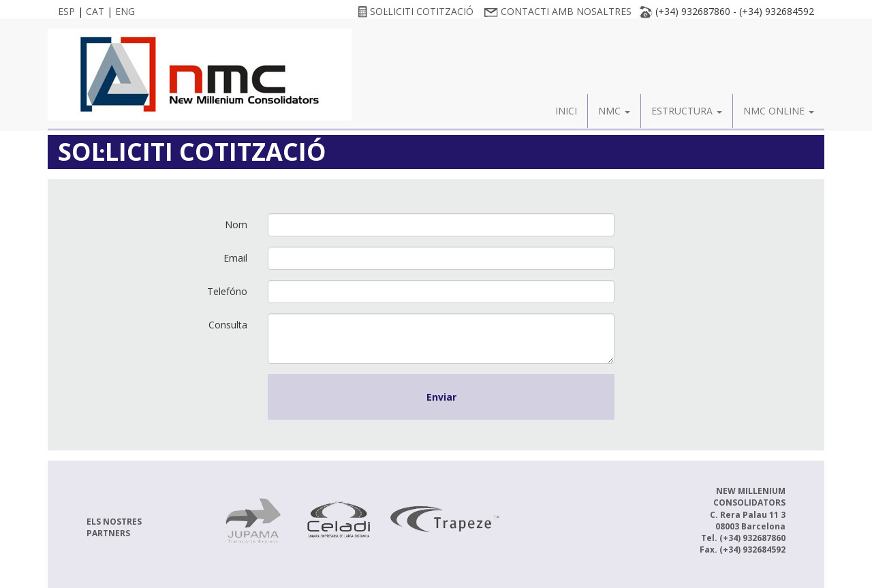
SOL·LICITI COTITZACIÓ (416, 11)
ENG (125, 11)
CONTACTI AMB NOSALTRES (558, 11)
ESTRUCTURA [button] (687, 111)
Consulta (228, 325)
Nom (236, 225)
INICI (566, 111)
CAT (95, 11)
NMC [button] (614, 111)
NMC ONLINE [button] (779, 111)
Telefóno (227, 291)
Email (235, 258)
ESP (66, 11)
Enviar (441, 397)
